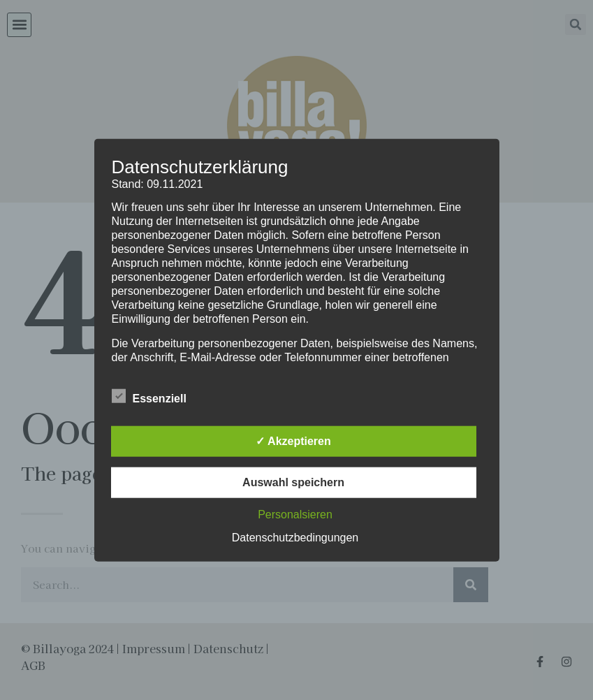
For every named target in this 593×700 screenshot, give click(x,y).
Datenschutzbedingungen (295, 537)
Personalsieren (295, 514)
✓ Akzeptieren (293, 440)
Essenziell (149, 395)
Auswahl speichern (293, 482)
